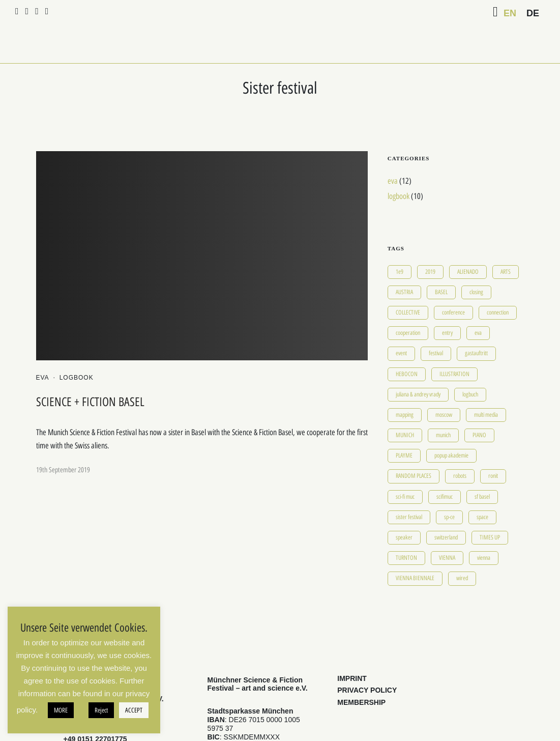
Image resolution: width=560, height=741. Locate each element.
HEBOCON (407, 347)
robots (460, 449)
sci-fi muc (405, 469)
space (482, 490)
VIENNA (447, 530)
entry (447, 305)
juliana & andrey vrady (418, 367)
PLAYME (404, 428)
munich (443, 408)
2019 (430, 244)
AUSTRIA (404, 265)
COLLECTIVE (408, 285)
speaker (404, 510)
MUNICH (405, 408)
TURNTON (406, 530)
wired (462, 551)
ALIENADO (468, 244)
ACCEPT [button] (134, 710)
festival (436, 326)
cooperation (408, 305)
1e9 (400, 244)
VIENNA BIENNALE (415, 551)
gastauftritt (476, 326)
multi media (486, 387)
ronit (493, 449)
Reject (101, 710)
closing (476, 265)
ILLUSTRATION (454, 347)
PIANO (479, 408)
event (401, 326)
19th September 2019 (63, 443)
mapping (405, 387)
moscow (444, 387)
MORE (61, 710)
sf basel (482, 469)
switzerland (446, 510)
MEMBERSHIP (361, 675)
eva (43, 350)
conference (453, 285)
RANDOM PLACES (414, 449)
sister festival (409, 490)
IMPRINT (352, 651)
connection (498, 285)
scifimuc (445, 469)
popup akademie (451, 428)
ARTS (506, 244)
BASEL (441, 265)
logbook (77, 350)
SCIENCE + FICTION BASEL (90, 374)
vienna (484, 530)
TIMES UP (490, 510)
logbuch (470, 367)
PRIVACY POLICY (367, 663)
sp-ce (449, 490)
